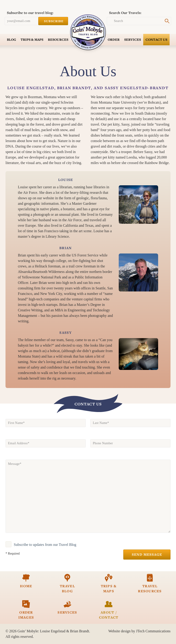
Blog (11, 40)
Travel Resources (150, 583)
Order (114, 40)
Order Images (26, 610)
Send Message (147, 554)
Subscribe (53, 21)
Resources (58, 40)
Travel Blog (67, 583)
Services (133, 40)
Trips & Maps (32, 40)
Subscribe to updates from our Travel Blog (45, 545)
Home (26, 581)
